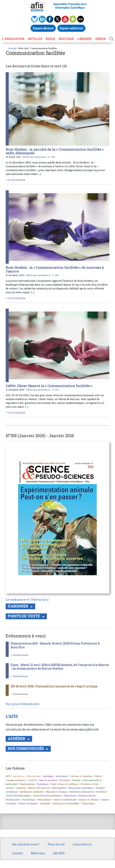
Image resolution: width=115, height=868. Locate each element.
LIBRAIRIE (84, 39)
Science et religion (28, 803)
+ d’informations (19, 655)
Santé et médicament (65, 800)
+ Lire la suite (15, 180)
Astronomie (62, 776)
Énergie (76, 780)
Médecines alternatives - (36, 157)
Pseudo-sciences (87, 795)
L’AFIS (12, 716)
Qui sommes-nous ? (26, 844)
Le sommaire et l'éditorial (26, 599)
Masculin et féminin (56, 792)
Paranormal (70, 795)
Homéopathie (59, 788)
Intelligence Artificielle (32, 792)
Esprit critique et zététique (65, 784)
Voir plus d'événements (23, 704)
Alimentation (34, 776)
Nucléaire (101, 792)
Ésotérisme (43, 784)
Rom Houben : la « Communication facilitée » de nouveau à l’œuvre (55, 269)
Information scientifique (81, 788)
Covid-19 (32, 780)
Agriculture (18, 776)
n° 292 (55, 390)
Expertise (21, 788)
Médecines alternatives (82, 792)
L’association (13, 39)
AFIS (8, 776)
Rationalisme (44, 800)
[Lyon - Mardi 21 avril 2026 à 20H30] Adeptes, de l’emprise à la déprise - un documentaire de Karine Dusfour (60, 667)
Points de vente (24, 616)
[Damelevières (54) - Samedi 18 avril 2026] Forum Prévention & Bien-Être (55, 645)
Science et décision (89, 800)
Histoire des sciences (39, 788)
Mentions (38, 853)
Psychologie (29, 800)
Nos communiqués (26, 749)
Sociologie (45, 803)
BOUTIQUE (66, 39)
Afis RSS (59, 853)
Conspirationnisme (16, 780)
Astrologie (48, 776)
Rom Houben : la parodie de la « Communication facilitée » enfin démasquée (55, 151)
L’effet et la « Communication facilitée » (49, 386)
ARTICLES (35, 39)
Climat (98, 776)
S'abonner (18, 606)
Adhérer (17, 739)
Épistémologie (27, 784)
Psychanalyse (13, 800)
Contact (17, 853)
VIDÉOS (100, 39)
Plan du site (56, 844)
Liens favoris (82, 844)
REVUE (50, 39)
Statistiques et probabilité (66, 803)
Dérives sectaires (48, 780)
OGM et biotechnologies (18, 795)
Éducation (65, 780)
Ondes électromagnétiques (47, 795)
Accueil (12, 48)
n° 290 (52, 157)
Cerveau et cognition (81, 776)
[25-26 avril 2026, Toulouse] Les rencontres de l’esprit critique (54, 686)
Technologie (88, 803)
